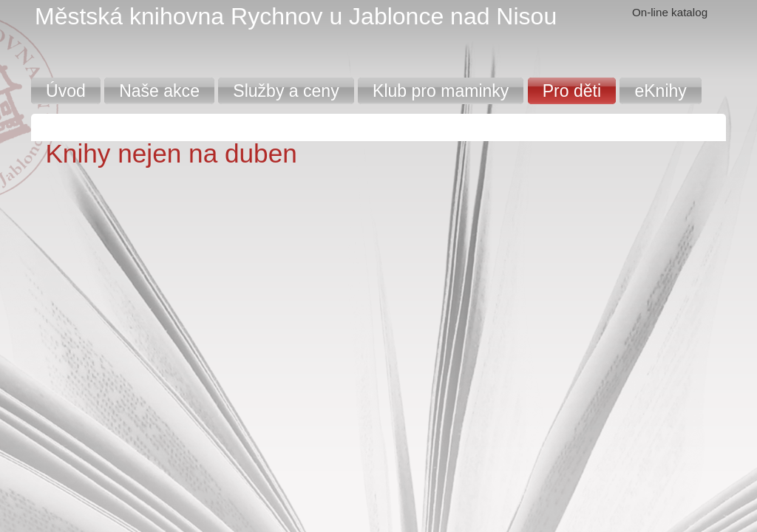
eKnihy (660, 91)
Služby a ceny (286, 91)
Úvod (66, 91)
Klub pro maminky (441, 91)
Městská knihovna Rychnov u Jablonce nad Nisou (296, 16)
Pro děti (572, 91)
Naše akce (159, 91)
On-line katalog (670, 12)
